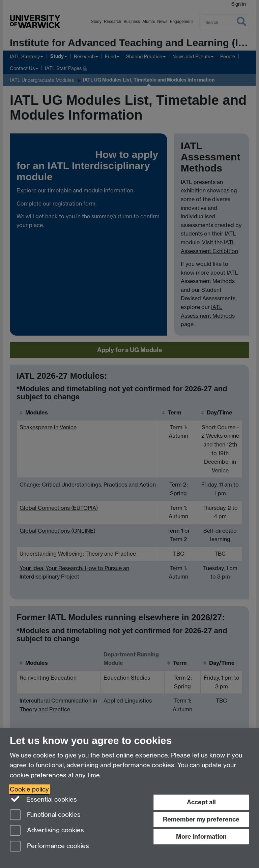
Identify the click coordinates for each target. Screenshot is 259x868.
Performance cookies (49, 847)
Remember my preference (201, 819)
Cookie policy (29, 789)
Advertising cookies (47, 831)
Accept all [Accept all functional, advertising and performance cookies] (201, 802)
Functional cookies (45, 815)
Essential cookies (43, 799)
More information (201, 836)
